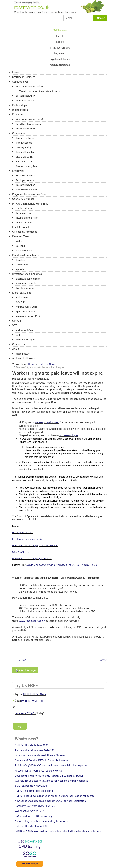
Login (20, 726)
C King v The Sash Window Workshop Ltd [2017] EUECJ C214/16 (61, 565)
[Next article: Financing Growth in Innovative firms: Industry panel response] (103, 660)
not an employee (69, 435)
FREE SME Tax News (35, 694)
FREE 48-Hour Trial (32, 701)
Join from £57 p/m (25, 713)
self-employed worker (47, 422)
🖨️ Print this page (25, 670)
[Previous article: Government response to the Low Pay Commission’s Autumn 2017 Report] (22, 660)
